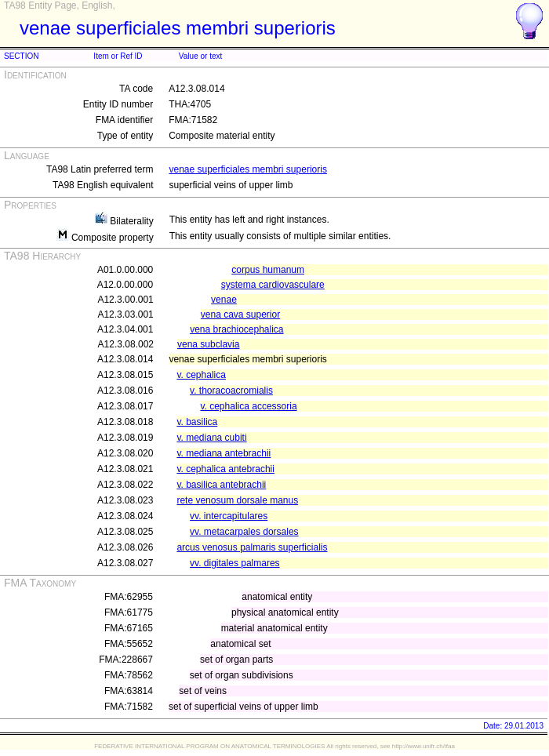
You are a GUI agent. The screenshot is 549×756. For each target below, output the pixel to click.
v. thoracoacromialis (231, 391)
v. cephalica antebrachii (225, 469)
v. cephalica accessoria (248, 406)
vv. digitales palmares (235, 563)
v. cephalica (201, 375)
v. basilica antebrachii (221, 485)
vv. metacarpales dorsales (244, 532)
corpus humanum (268, 270)
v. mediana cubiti (211, 438)
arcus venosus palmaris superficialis (252, 547)
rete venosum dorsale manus (237, 500)
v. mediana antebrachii (224, 453)
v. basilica (197, 422)
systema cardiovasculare (273, 285)
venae (224, 300)
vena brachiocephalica (236, 329)
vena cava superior (240, 314)
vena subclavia (208, 344)
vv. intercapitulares (229, 516)
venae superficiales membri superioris (247, 169)
